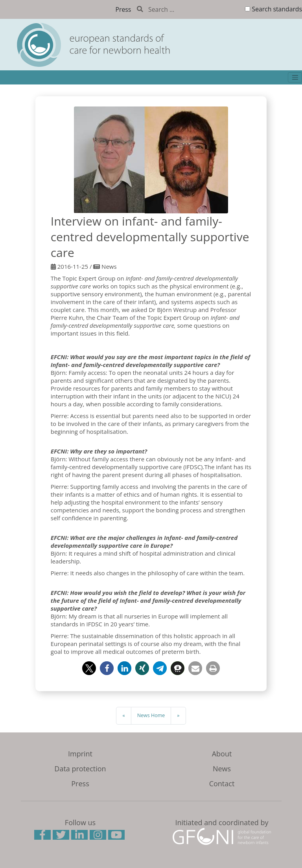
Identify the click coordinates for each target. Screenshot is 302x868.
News (222, 769)
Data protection (80, 769)
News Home (151, 715)
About (222, 754)
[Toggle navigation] (295, 77)
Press (123, 9)
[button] (89, 668)
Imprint (80, 754)
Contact (222, 784)
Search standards (277, 9)
